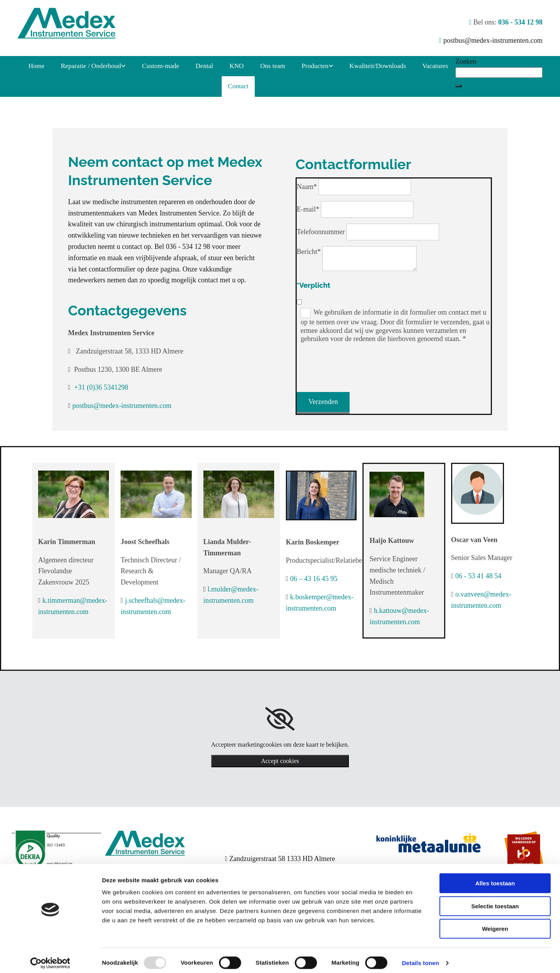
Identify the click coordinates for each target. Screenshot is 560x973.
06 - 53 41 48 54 (479, 576)
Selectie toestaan (495, 901)
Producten (315, 66)
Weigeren (495, 923)
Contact (238, 86)
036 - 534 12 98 (520, 22)
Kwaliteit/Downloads (378, 66)
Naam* (307, 187)
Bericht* (309, 252)
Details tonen (420, 958)
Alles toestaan (495, 878)
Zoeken (466, 61)
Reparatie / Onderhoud (91, 66)
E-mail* (308, 209)
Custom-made (160, 66)
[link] (94, 66)
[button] (458, 86)
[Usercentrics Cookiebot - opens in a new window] (50, 958)
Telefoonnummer (321, 232)
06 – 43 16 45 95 (314, 579)
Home (37, 66)
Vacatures (435, 66)
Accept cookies (280, 761)
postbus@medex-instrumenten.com (493, 40)
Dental (204, 66)
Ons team (273, 66)
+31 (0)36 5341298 (101, 387)
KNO (237, 66)
